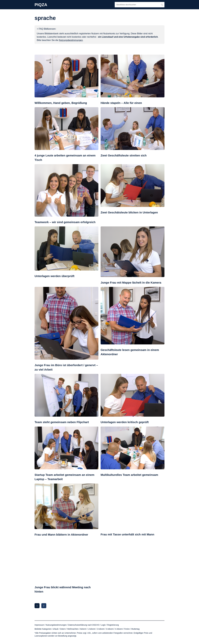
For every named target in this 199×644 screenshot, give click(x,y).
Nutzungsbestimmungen (56, 625)
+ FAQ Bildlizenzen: (46, 29)
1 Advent (91, 629)
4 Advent (119, 629)
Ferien (127, 629)
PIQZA (41, 5)
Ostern (63, 629)
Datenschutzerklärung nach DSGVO (84, 625)
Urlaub (55, 629)
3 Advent (110, 629)
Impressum (39, 625)
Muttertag (135, 629)
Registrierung (113, 625)
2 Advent (101, 629)
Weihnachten (73, 629)
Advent (83, 629)
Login (103, 625)
